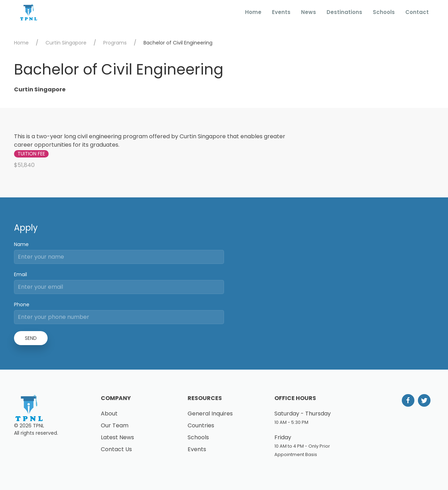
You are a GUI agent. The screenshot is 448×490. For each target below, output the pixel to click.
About (109, 414)
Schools (384, 12)
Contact (417, 12)
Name (21, 244)
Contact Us (116, 449)
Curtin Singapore (66, 43)
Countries (201, 425)
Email (20, 274)
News (309, 12)
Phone (22, 304)
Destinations (344, 12)
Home (253, 12)
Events (281, 12)
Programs (115, 43)
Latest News (117, 437)
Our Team (115, 425)
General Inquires (210, 414)
